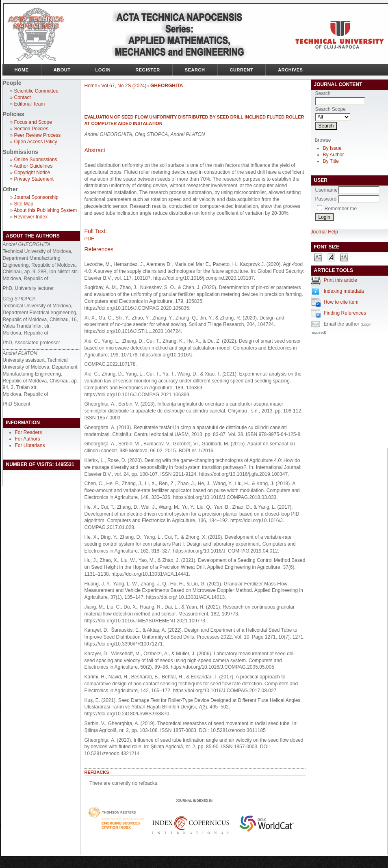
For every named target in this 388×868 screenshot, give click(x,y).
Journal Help (324, 232)
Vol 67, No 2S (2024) (124, 86)
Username (326, 190)
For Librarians (30, 445)
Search (195, 70)
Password (326, 199)
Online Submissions (36, 160)
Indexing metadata (344, 291)
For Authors (28, 439)
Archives (290, 70)
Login (103, 70)
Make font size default (331, 257)
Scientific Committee (36, 91)
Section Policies (31, 129)
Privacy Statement (34, 179)
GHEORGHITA (167, 86)
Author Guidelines (33, 166)
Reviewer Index (31, 217)
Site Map (24, 204)
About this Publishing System (45, 210)
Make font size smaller (318, 257)
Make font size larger (344, 257)
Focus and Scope (33, 122)
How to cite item (341, 302)
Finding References (345, 313)
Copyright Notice (32, 173)
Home (22, 70)
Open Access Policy (36, 142)
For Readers (29, 432)
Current (242, 70)
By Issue (332, 148)
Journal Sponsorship (36, 197)
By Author (334, 155)
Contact (23, 97)
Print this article (340, 280)
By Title (331, 161)
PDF (89, 239)
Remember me (341, 209)
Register (148, 70)
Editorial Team (30, 104)
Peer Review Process (38, 135)
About (62, 70)
